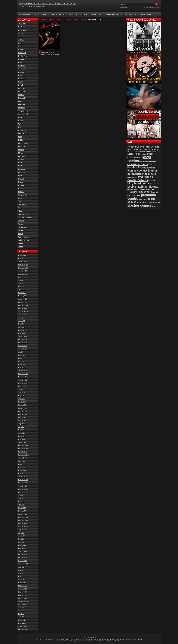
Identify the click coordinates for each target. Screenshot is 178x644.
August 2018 (22, 530)
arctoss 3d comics (149, 149)
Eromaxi (22, 92)
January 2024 (23, 336)
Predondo (22, 172)
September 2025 (23, 274)
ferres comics (145, 177)
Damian (21, 72)
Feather (21, 95)
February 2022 (23, 405)
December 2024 (23, 302)
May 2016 (21, 614)
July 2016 (21, 608)
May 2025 (21, 287)
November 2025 (23, 268)
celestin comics (138, 164)
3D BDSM (22, 24)
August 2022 (22, 386)
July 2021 (21, 427)
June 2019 (22, 499)
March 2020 (22, 471)
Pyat (20, 176)
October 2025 (23, 271)
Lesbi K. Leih (156, 184)
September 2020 (23, 455)
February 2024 (23, 333)
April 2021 (21, 433)
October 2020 (23, 452)
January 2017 (23, 589)
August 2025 (22, 277)
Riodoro (21, 182)
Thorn (21, 211)
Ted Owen (22, 205)
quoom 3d (142, 199)
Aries (20, 43)
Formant (22, 104)
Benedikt (22, 59)
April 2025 (21, 290)
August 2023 (22, 349)
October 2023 (23, 346)
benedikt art (139, 158)
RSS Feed (146, 7)
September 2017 (23, 564)
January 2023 (23, 371)
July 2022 (21, 389)
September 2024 (23, 312)
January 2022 (23, 408)
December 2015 (23, 629)
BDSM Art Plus (40, 14)
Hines (21, 121)
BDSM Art (22, 53)
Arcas (21, 37)
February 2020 (23, 474)
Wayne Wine (23, 237)
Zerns (21, 247)
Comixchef (22, 69)
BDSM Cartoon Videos (78, 14)
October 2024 (23, 308)
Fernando (22, 98)
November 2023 (23, 343)
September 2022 (23, 383)
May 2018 (21, 539)
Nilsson (21, 159)
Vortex (21, 234)
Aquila (21, 33)
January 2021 (23, 442)
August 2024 (22, 315)
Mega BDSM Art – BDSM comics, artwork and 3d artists (48, 4)
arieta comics (134, 154)
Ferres (21, 101)
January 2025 (23, 299)
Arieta (21, 46)
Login (126, 7)
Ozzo (20, 163)
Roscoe (21, 185)
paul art (155, 192)
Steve (20, 198)
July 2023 (21, 352)
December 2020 (23, 446)
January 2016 (23, 626)
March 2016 (22, 620)
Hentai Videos (146, 14)
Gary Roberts (23, 111)
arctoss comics (145, 152)
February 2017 (23, 586)
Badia (21, 50)
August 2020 (22, 458)
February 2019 (23, 511)
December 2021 (23, 411)
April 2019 (21, 505)
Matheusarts (23, 143)
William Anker (24, 240)
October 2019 (23, 486)
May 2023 (21, 358)
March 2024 (22, 330)
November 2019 (23, 483)
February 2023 (23, 368)
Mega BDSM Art (91, 638)
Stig (20, 201)
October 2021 (23, 418)
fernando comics (147, 174)
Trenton (21, 221)
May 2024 (21, 324)
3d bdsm (132, 147)
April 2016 (21, 617)
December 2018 (23, 517)
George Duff (23, 114)
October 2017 (23, 561)
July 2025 (21, 280)
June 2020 (22, 461)
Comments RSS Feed (154, 7)
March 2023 (22, 365)
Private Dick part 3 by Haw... (48, 51)
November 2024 (23, 305)
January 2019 (23, 514)
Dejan (21, 82)
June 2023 (22, 355)
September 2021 (23, 421)
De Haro (21, 79)
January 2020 (23, 477)
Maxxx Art (22, 146)
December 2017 (23, 555)
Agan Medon (23, 30)
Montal (21, 153)
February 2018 (23, 548)
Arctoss (21, 40)
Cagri (20, 62)
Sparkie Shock (24, 195)
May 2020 (21, 464)
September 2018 (23, 527)
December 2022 (23, 374)
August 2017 (22, 567)
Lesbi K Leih (23, 134)
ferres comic (132, 177)
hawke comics (55, 54)
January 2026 (23, 262)
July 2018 (21, 533)
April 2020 (21, 467)
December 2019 (23, 480)
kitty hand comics (139, 183)
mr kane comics (143, 192)
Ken (20, 127)
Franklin (21, 108)
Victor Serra (23, 227)
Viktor (21, 231)
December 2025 (23, 265)
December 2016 (23, 592)
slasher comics (140, 205)
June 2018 (22, 536)
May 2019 (21, 502)
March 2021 (22, 436)
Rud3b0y (157, 202)
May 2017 (21, 576)
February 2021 (23, 439)
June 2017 (22, 573)
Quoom (21, 179)
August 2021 (22, 424)
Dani (20, 75)
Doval (21, 85)
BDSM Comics (25, 14)
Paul (20, 166)
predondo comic (134, 195)
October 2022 (23, 380)
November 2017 (23, 558)
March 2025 (22, 293)
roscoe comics (142, 202)
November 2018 (23, 520)
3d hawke (141, 147)
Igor (20, 124)
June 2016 (22, 611)
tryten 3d (155, 206)
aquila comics (153, 147)
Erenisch (22, 88)
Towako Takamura (25, 218)
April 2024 (21, 327)
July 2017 (21, 570)
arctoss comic (133, 152)
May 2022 (21, 396)
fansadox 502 (46, 54)
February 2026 (23, 259)
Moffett (21, 150)
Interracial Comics (114, 14)
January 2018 (23, 552)
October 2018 (23, 523)
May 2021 (21, 430)
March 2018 (22, 545)
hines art (152, 181)
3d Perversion (24, 27)
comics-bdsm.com (58, 14)
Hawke (21, 117)
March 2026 (22, 255)
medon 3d (144, 189)
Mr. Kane (22, 156)
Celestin (21, 66)
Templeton (22, 208)
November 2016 (23, 595)
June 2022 (22, 393)
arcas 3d (130, 150)
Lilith (20, 137)
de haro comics (148, 168)
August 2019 (22, 492)
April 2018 (21, 542)
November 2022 (23, 377)
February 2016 (23, 623)
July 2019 (21, 495)
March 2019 (22, 508)
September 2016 (23, 601)
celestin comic (150, 161)
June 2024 (22, 321)
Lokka (21, 140)
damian (150, 165)
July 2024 (21, 318)
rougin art (151, 202)
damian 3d (134, 167)
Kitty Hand (22, 130)
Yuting (21, 243)
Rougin (21, 189)
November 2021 (23, 414)
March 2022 (22, 402)
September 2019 (23, 489)
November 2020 (23, 449)
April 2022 (21, 399)
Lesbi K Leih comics (141, 187)
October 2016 (23, 598)
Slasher (21, 192)
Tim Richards (23, 214)
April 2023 (21, 361)
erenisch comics (138, 171)
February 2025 (23, 296)
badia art (144, 154)
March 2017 (22, 583)
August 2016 (22, 605)
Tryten (21, 224)
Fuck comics (131, 14)
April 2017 (21, 580)
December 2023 (23, 340)
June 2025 (22, 284)
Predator (22, 169)
